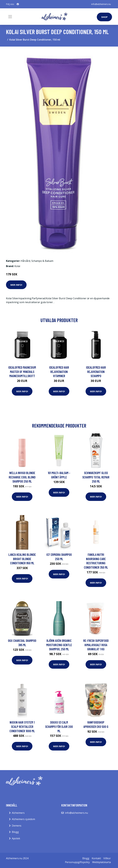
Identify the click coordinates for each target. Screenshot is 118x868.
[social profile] (18, 4)
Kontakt (96, 858)
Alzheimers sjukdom (23, 819)
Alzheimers (18, 813)
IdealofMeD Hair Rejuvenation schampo (96, 372)
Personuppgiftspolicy (77, 862)
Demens (17, 826)
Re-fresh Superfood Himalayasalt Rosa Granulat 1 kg (96, 645)
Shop (104, 17)
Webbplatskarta (101, 862)
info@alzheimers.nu (101, 4)
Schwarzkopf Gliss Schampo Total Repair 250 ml (96, 477)
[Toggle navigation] (10, 17)
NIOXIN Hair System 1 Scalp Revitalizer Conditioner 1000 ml (22, 726)
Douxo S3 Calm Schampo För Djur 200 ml (59, 726)
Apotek (16, 838)
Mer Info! (16, 285)
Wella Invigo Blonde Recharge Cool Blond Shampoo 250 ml (22, 477)
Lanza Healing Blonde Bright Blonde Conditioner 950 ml (22, 559)
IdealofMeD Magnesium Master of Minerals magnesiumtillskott (22, 372)
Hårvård (25, 261)
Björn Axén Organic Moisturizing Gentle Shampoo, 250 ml (59, 645)
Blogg (15, 832)
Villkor (107, 858)
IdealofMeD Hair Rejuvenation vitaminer (59, 372)
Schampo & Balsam (42, 261)
